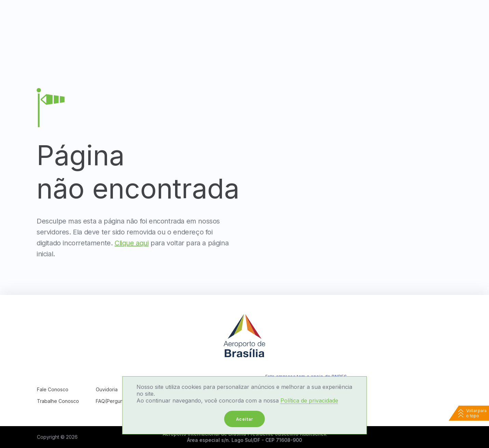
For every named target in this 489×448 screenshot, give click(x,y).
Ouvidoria (107, 389)
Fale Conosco (53, 389)
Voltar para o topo (476, 413)
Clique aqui (132, 243)
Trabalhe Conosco (58, 401)
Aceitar (244, 419)
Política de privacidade (309, 401)
